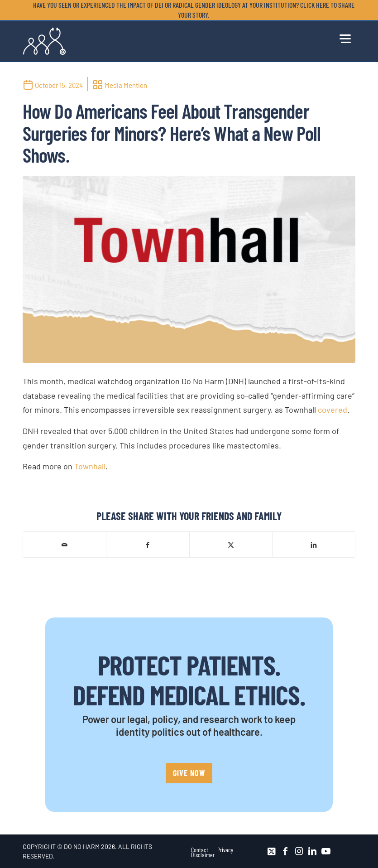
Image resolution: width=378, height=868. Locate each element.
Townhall (90, 466)
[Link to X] (272, 851)
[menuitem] (191, 10)
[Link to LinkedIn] (312, 851)
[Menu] (345, 38)
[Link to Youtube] (326, 851)
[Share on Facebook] (148, 544)
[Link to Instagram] (299, 851)
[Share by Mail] (65, 545)
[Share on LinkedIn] (314, 544)
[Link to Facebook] (285, 851)
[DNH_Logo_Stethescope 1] (44, 41)
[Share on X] (231, 544)
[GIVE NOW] (189, 773)
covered (333, 410)
